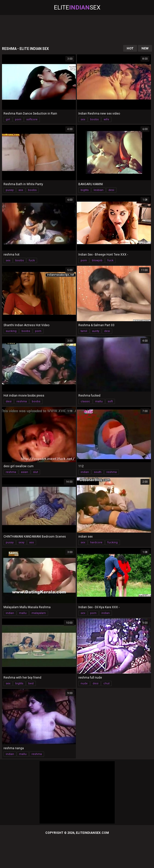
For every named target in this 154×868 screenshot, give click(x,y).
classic (85, 401)
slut (35, 472)
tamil (84, 331)
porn (18, 119)
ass (21, 190)
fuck (32, 260)
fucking (113, 542)
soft (110, 401)
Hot (130, 48)
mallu (99, 401)
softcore (32, 119)
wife (106, 119)
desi (111, 190)
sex (83, 119)
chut (106, 683)
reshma (22, 401)
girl (8, 119)
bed (31, 683)
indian (85, 472)
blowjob (97, 260)
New (145, 48)
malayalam (39, 613)
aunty (96, 331)
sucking (11, 331)
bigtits (85, 190)
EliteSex (77, 7)
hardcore (96, 542)
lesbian (99, 190)
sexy (21, 542)
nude (84, 683)
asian (25, 472)
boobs (94, 119)
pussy (10, 190)
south (98, 472)
